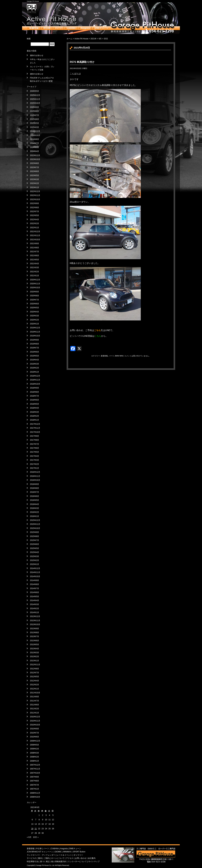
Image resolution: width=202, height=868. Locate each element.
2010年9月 (34, 729)
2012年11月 (35, 665)
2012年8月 (34, 669)
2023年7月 (34, 167)
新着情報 (33, 28)
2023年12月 (35, 155)
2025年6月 (34, 119)
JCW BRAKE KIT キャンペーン (40, 852)
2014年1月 (34, 612)
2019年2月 (34, 368)
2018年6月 (34, 400)
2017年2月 (34, 464)
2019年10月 (35, 336)
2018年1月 (34, 420)
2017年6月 (34, 448)
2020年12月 (35, 280)
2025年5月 (34, 123)
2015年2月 (34, 560)
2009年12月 (35, 741)
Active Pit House (81, 39)
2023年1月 (34, 187)
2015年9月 (34, 532)
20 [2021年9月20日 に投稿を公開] (32, 829)
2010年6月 (34, 737)
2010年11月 (35, 721)
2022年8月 (34, 208)
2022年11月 (35, 195)
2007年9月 (34, 777)
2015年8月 (34, 536)
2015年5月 (34, 548)
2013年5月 (34, 645)
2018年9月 (34, 388)
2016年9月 (34, 484)
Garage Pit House (33, 1)
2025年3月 (34, 127)
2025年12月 (35, 95)
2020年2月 (34, 320)
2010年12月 (35, 717)
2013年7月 (34, 636)
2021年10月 (35, 240)
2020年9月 (34, 292)
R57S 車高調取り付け (82, 62)
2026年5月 (34, 91)
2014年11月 (35, 572)
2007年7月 (34, 785)
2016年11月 (35, 476)
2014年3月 (34, 604)
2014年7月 (34, 588)
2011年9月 (34, 697)
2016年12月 (35, 472)
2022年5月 (34, 215)
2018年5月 (34, 404)
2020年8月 (34, 296)
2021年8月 (34, 248)
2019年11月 (35, 332)
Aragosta (84, 28)
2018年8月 (34, 392)
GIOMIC (58, 852)
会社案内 (92, 858)
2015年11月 (35, 524)
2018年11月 (35, 380)
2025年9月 (34, 107)
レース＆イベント (64, 855)
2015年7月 (34, 540)
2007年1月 (34, 789)
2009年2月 (34, 749)
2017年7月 (34, 444)
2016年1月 (34, 516)
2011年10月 (35, 693)
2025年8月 (34, 111)
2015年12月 (35, 520)
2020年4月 (34, 312)
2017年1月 (34, 468)
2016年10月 (35, 480)
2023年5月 (34, 175)
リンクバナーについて (77, 862)
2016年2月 (34, 512)
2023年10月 (35, 159)
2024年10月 (35, 135)
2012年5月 (34, 677)
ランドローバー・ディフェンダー (41, 855)
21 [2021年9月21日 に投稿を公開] (36, 829)
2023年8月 (34, 163)
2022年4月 (34, 220)
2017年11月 (35, 428)
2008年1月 (34, 761)
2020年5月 (34, 308)
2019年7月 (34, 348)
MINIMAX (67, 852)
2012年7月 (34, 673)
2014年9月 (34, 580)
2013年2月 (34, 657)
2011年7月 (34, 701)
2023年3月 (34, 179)
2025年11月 (35, 99)
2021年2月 (34, 272)
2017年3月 (34, 460)
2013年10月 (35, 624)
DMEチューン (101, 28)
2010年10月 (35, 725)
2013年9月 (34, 629)
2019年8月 (34, 344)
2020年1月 (34, 324)
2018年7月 (34, 396)
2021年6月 (34, 256)
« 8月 (29, 837)
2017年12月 (35, 424)
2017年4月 (34, 456)
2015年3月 (34, 556)
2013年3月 (34, 653)
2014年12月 (35, 568)
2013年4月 (34, 649)
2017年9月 (34, 436)
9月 (100, 39)
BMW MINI (119, 356)
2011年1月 (34, 713)
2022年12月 (35, 191)
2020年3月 (34, 316)
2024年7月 (34, 143)
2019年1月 (34, 372)
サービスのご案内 (34, 858)
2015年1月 (34, 564)
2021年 (94, 39)
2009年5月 (34, 745)
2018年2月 (34, 416)
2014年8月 (34, 584)
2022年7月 (34, 211)
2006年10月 (35, 797)
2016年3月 (34, 508)
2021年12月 (35, 232)
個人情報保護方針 (59, 862)
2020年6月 (34, 304)
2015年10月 (35, 528)
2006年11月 (35, 793)
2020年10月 (35, 288)
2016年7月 (34, 492)
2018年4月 (34, 408)
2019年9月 (34, 340)
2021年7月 (34, 252)
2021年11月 (35, 235)
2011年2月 (34, 709)
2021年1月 (34, 276)
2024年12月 (35, 131)
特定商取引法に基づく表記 (38, 862)
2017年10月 (35, 432)
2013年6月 (34, 641)
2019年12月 (35, 328)
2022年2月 (34, 223)
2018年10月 (35, 384)
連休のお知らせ (37, 55)
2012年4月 (34, 681)
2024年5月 (34, 147)
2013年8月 (34, 633)
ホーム (69, 39)
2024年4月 (34, 151)
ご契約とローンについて (54, 858)
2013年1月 (34, 661)
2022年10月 (35, 199)
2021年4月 (34, 264)
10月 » (36, 837)
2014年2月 (34, 609)
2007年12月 (35, 765)
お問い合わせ (81, 858)
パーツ (58, 28)
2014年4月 (34, 600)
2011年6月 (34, 705)
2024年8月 (34, 139)
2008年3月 (34, 753)
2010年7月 (34, 733)
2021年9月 (34, 244)
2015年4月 (34, 552)
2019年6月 (34, 352)
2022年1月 (34, 228)
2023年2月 (34, 183)
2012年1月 (34, 689)
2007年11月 (35, 769)
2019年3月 (34, 364)
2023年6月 (34, 171)
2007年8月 (34, 781)
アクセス (70, 858)
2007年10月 (35, 773)
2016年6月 (34, 496)
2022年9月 (34, 203)
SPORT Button (79, 852)
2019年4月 (34, 360)
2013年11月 (35, 621)
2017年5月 (34, 452)
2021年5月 (34, 260)
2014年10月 (35, 576)
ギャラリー (78, 855)
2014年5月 (34, 597)
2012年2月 (34, 685)
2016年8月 (34, 488)
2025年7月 (34, 115)
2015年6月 (34, 544)
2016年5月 (34, 500)
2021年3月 (34, 268)
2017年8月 (34, 440)
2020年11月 (35, 284)
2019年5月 (34, 356)
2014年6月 (34, 592)
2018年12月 (35, 376)
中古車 (46, 28)
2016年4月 (34, 504)
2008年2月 (34, 757)
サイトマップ (94, 862)
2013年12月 (35, 616)
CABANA (71, 28)
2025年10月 (35, 103)
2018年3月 (34, 412)
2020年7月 (34, 300)
